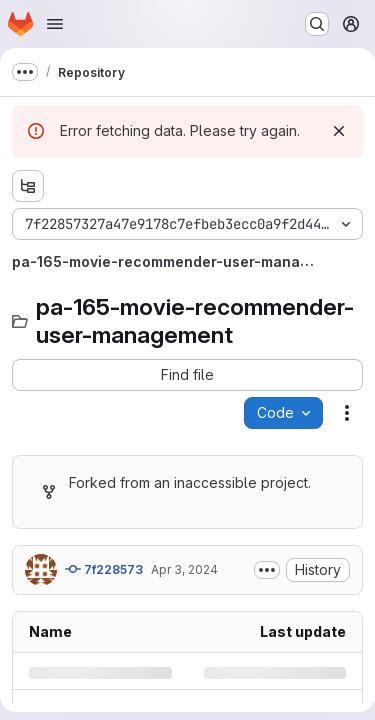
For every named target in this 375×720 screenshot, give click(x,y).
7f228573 (104, 569)
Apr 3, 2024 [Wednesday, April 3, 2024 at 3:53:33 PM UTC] (184, 569)
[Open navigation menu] (55, 24)
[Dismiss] (339, 131)
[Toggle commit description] (267, 570)
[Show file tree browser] (28, 186)
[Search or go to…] (317, 24)
